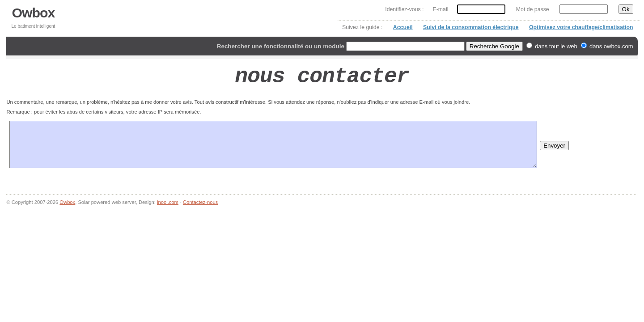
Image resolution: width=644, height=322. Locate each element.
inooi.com (168, 202)
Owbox (34, 13)
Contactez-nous (200, 202)
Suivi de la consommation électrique (471, 27)
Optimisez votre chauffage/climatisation (581, 27)
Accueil (403, 27)
